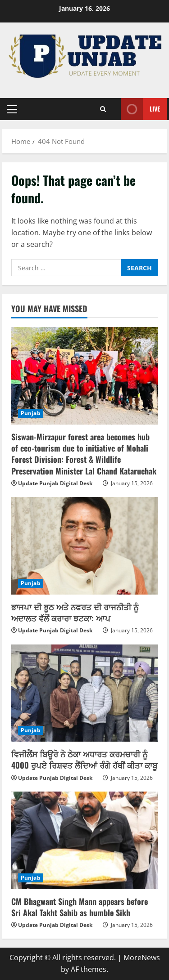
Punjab (31, 413)
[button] (12, 109)
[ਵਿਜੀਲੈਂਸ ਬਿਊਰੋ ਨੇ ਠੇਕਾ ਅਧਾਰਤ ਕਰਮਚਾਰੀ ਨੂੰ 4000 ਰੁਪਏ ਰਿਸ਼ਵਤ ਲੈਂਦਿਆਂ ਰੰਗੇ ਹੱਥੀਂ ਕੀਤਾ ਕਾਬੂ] (84, 693)
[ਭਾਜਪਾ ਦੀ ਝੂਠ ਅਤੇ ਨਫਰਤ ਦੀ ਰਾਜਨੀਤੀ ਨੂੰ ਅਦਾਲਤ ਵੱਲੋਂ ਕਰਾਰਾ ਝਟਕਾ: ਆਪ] (84, 546)
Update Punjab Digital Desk (55, 483)
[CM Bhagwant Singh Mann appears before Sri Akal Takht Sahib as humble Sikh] (84, 840)
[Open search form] (103, 109)
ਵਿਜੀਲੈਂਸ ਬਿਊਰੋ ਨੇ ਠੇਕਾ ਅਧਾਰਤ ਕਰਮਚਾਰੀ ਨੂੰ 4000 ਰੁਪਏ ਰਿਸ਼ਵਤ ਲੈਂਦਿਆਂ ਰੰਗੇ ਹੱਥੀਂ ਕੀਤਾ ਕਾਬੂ (84, 759)
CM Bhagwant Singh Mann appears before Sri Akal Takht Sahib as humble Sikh (80, 907)
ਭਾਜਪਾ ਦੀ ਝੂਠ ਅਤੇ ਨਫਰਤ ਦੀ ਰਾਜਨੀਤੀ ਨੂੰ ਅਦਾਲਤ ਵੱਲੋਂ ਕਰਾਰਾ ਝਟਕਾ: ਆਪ (75, 612)
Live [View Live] (140, 109)
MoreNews (142, 958)
